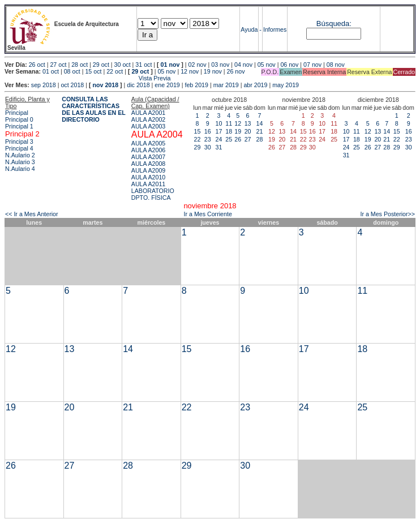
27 (248, 139)
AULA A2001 (148, 113)
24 (219, 139)
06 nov (289, 65)
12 (238, 123)
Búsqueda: (334, 23)
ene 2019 (167, 85)
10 (219, 123)
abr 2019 (255, 85)
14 (260, 123)
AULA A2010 (148, 177)
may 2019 (286, 85)
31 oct (143, 65)
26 (238, 139)
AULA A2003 (148, 126)
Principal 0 (19, 119)
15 (198, 131)
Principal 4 (19, 148)
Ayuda (249, 29)
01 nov (170, 65)
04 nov (243, 65)
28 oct (80, 65)
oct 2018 (72, 85)
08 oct (72, 71)
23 (208, 139)
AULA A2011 (148, 184)
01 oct (51, 71)
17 (219, 131)
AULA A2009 (148, 170)
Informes (275, 29)
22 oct (115, 71)
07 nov (312, 65)
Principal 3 (19, 142)
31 (219, 147)
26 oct (37, 65)
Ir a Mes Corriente (208, 214)
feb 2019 (196, 85)
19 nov (213, 71)
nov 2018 (105, 85)
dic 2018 (138, 85)
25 (229, 139)
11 (229, 123)
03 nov (220, 65)
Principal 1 (19, 126)
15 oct (93, 71)
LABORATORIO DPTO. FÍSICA (153, 194)
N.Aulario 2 (20, 155)
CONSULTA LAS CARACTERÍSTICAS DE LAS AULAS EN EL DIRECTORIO (94, 109)
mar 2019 (226, 85)
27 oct (58, 65)
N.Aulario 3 (20, 162)
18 (229, 131)
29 (198, 147)
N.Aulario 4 (20, 169)
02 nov (198, 65)
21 (260, 131)
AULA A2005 (148, 143)
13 (248, 123)
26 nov (236, 71)
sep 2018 (44, 85)
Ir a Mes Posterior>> (387, 214)
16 (208, 131)
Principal (17, 113)
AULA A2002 (148, 119)
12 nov (190, 71)
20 (248, 131)
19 (238, 131)
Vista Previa (88, 78)
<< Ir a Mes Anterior (32, 214)
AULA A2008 (148, 164)
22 (198, 139)
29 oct (101, 65)
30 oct (123, 65)
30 (208, 147)
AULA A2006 (148, 150)
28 (260, 139)
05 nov (267, 65)
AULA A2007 (148, 157)
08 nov (336, 65)
